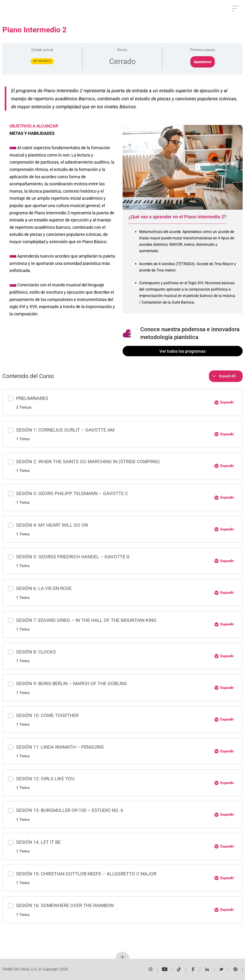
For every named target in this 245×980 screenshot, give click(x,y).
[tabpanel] (183, 269)
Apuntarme (203, 62)
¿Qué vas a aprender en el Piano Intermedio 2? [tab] (177, 217)
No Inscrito (42, 61)
